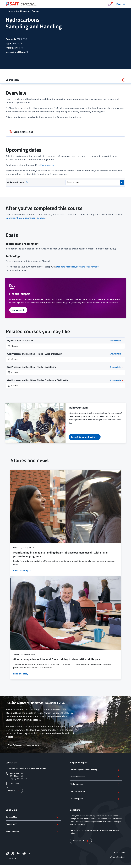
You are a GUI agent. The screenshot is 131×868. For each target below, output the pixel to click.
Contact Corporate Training (85, 437)
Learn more (18, 310)
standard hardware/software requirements (78, 267)
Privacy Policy (120, 852)
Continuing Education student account (26, 218)
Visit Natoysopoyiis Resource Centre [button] (27, 745)
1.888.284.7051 (16, 783)
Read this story (22, 570)
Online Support (95, 799)
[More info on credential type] (21, 43)
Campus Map (32, 817)
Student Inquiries (95, 777)
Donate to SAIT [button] (81, 841)
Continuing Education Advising (95, 770)
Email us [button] (14, 790)
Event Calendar (32, 832)
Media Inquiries (95, 784)
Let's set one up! (46, 165)
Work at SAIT (32, 825)
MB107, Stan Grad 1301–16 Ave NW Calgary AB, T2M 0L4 (18, 776)
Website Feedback (118, 857)
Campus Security (95, 792)
